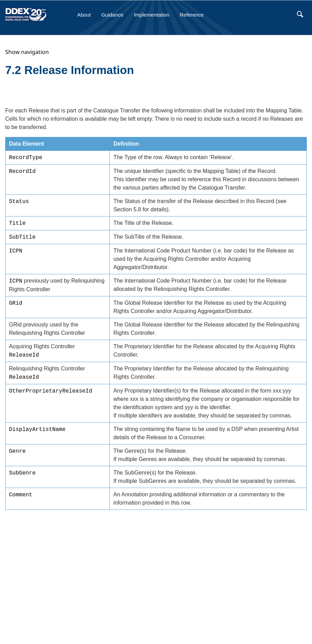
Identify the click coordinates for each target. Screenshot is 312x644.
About (84, 15)
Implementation (151, 15)
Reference (192, 15)
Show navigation (27, 52)
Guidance (112, 15)
